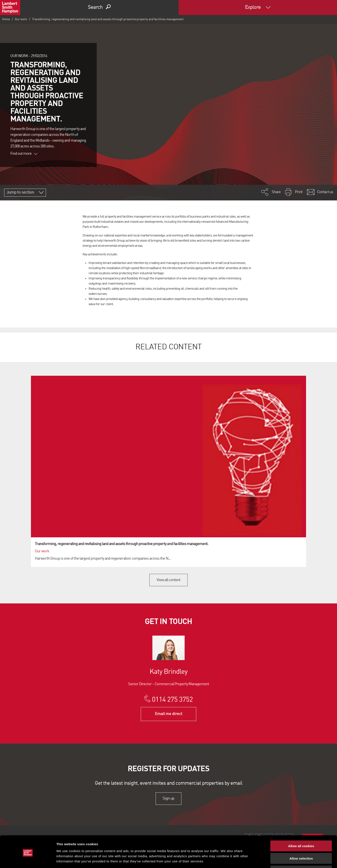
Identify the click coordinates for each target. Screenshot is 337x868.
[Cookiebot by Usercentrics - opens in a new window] (28, 860)
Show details (226, 860)
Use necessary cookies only (301, 855)
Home (6, 19)
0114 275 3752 (172, 700)
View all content (169, 580)
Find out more (24, 154)
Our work (21, 19)
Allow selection (301, 843)
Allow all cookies (301, 830)
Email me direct (169, 714)
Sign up (168, 798)
